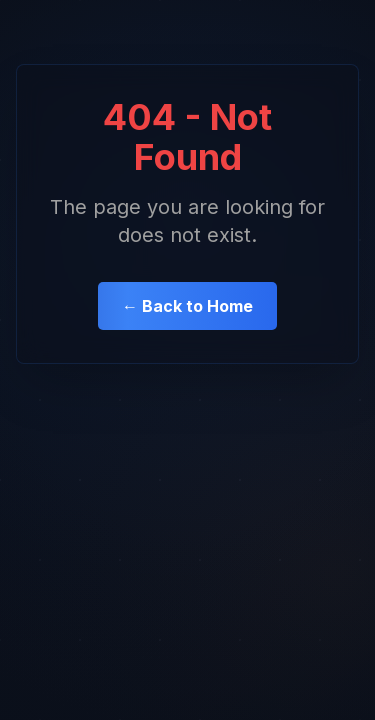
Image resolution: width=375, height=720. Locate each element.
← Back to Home (187, 306)
